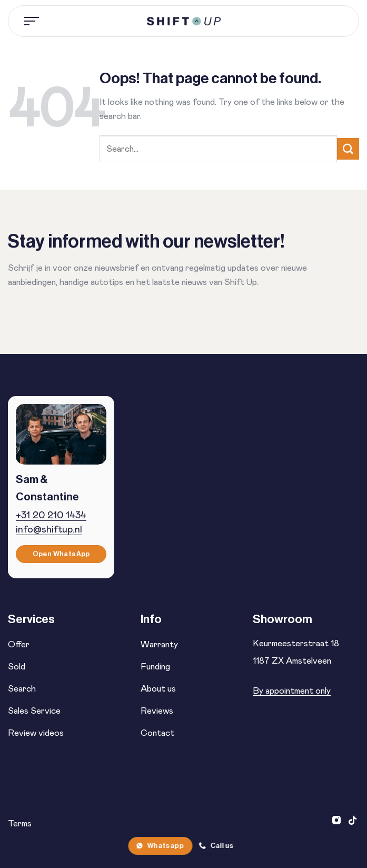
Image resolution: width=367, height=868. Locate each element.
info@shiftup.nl (49, 530)
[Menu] (32, 21)
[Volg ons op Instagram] (338, 821)
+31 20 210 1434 (51, 515)
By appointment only (292, 691)
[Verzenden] (348, 149)
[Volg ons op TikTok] (353, 821)
